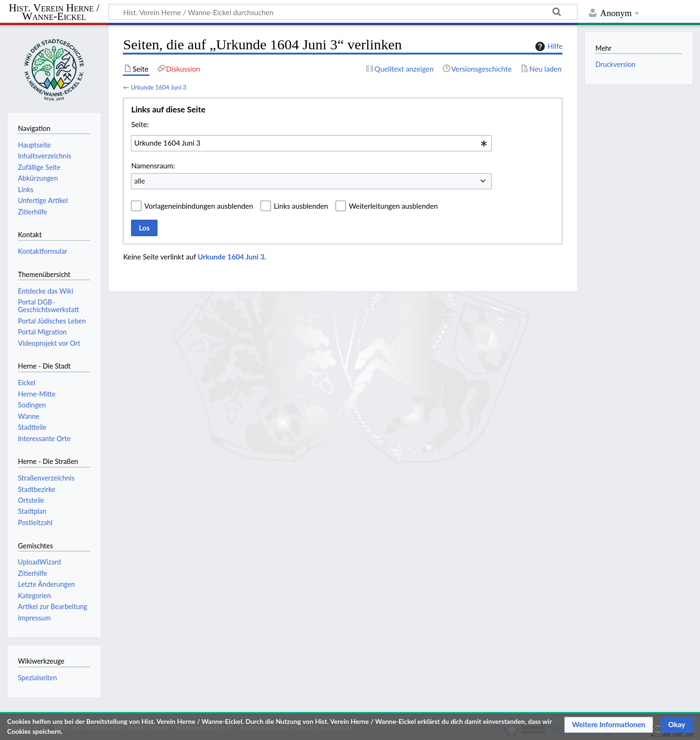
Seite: (140, 124)
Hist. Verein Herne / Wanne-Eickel (54, 13)
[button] (609, 725)
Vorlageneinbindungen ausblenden (199, 206)
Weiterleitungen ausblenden (393, 206)
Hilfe (548, 46)
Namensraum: (153, 166)
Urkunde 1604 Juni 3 (158, 87)
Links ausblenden (301, 206)
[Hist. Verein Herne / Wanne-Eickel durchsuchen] (343, 12)
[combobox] (311, 143)
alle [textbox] (140, 181)
